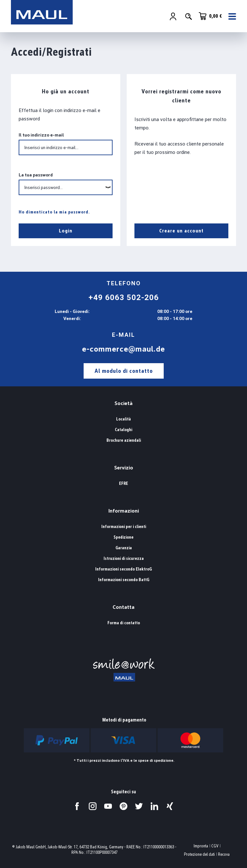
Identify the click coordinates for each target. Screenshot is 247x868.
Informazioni (124, 511)
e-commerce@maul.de (123, 349)
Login (66, 231)
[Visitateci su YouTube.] (108, 806)
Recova (224, 854)
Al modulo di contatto (124, 371)
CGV (215, 846)
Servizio (124, 468)
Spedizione (123, 537)
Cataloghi (123, 430)
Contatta (123, 607)
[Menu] (230, 16)
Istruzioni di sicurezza (124, 558)
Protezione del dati (199, 854)
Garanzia (124, 548)
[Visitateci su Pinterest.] (123, 806)
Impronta (201, 846)
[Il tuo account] (173, 16)
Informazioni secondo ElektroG (123, 569)
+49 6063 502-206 (124, 297)
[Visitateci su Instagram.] (93, 806)
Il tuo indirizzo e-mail (41, 135)
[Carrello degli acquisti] (210, 16)
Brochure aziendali (124, 440)
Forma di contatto (124, 623)
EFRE (123, 483)
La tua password (36, 175)
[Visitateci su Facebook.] (77, 806)
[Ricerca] (188, 16)
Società (123, 403)
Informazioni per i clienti (124, 527)
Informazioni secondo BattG (124, 580)
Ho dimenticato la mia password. (54, 212)
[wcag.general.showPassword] (108, 187)
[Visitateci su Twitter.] (139, 806)
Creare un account (181, 231)
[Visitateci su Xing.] (170, 806)
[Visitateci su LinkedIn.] (154, 806)
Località (123, 419)
